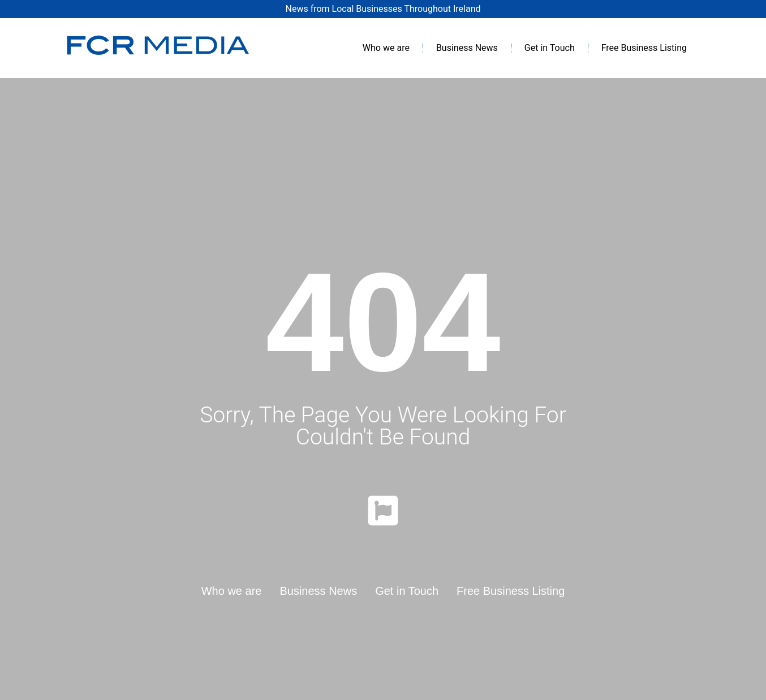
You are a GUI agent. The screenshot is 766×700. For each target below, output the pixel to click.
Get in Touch (550, 48)
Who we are (386, 48)
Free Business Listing (644, 48)
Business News (467, 48)
